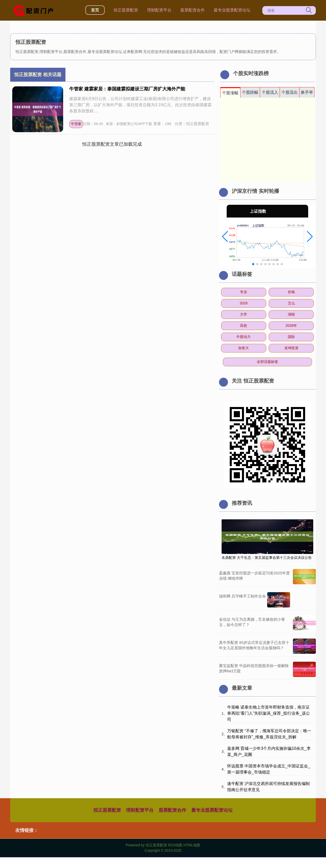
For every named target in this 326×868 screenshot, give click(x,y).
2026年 (291, 325)
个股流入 (270, 92)
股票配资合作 (193, 10)
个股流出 (290, 92)
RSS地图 (175, 845)
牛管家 (76, 124)
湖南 (291, 314)
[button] (225, 237)
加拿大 (243, 348)
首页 (95, 10)
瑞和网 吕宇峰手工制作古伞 (242, 596)
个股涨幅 (230, 93)
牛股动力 (243, 337)
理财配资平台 (159, 10)
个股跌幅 (250, 92)
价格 (291, 292)
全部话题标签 (267, 362)
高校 (243, 325)
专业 (243, 292)
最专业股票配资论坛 (232, 10)
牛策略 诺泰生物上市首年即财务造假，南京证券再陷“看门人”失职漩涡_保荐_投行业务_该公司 (269, 713)
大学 (243, 314)
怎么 (291, 303)
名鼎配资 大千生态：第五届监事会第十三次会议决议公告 (267, 558)
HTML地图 (192, 845)
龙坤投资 (291, 348)
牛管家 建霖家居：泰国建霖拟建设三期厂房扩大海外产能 (127, 89)
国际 (291, 337)
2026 (244, 303)
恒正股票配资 (126, 10)
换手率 (307, 92)
